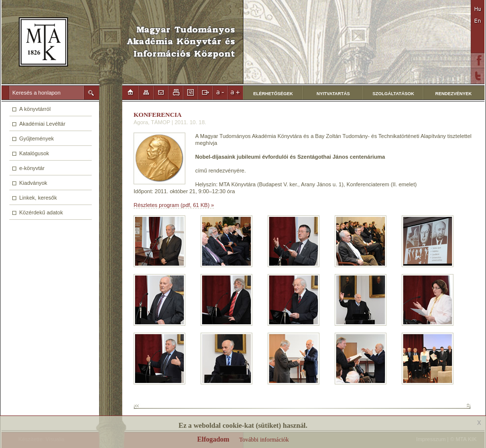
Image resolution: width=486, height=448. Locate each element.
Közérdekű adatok (41, 212)
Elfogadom (213, 439)
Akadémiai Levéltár (42, 124)
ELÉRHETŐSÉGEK (273, 94)
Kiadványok (33, 183)
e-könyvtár (32, 168)
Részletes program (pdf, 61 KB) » (174, 205)
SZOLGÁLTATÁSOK (394, 94)
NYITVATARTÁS (333, 94)
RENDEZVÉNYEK (453, 94)
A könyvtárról (35, 109)
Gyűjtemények (36, 138)
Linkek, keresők (38, 198)
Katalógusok (34, 153)
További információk (264, 440)
